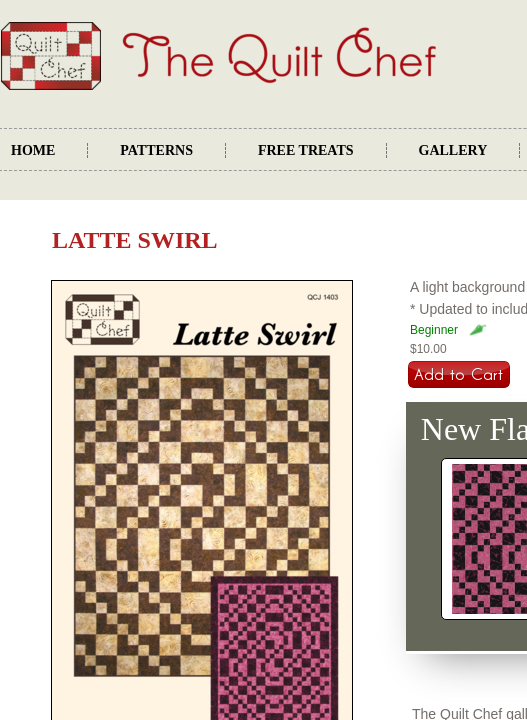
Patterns (156, 150)
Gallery (453, 150)
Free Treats (306, 150)
